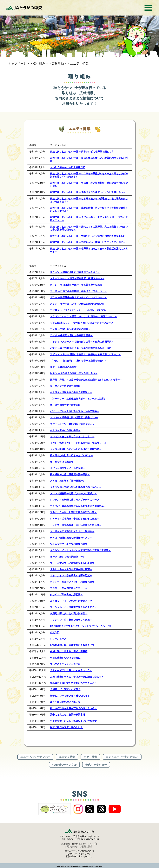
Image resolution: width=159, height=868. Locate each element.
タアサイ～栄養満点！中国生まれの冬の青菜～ (75, 519)
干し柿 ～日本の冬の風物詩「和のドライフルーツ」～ (78, 291)
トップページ (17, 64)
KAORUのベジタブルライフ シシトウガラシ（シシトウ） (81, 626)
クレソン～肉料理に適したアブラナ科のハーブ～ (76, 500)
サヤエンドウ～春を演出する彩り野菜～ (71, 576)
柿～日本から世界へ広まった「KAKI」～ (72, 456)
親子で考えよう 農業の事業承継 (68, 715)
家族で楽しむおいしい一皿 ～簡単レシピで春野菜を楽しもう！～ (84, 152)
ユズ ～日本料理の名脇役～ (64, 367)
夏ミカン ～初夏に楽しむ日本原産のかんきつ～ (75, 272)
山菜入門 (55, 633)
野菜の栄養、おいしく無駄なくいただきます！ (75, 721)
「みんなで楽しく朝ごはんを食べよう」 (71, 670)
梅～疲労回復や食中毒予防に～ (66, 405)
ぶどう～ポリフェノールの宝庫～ (68, 468)
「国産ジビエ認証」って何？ (65, 689)
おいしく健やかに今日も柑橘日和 (68, 167)
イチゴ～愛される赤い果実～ (65, 430)
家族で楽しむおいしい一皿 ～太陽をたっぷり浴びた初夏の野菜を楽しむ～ (89, 236)
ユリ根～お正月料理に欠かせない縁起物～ (72, 531)
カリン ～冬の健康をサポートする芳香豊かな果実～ (77, 285)
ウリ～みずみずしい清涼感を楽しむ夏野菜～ (73, 563)
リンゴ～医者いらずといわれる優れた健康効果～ (76, 449)
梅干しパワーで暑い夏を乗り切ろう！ (70, 696)
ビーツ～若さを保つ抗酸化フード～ (69, 557)
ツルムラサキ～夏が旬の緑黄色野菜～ (70, 544)
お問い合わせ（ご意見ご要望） (80, 846)
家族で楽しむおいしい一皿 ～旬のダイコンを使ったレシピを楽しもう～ (88, 192)
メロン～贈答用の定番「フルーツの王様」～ (73, 494)
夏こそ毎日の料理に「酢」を (65, 702)
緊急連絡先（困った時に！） (79, 856)
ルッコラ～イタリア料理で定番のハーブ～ (72, 601)
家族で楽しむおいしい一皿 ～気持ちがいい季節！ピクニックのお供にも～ (89, 242)
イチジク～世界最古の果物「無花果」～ (71, 392)
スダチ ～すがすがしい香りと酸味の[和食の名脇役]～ (78, 304)
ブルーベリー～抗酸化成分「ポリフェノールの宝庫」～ (79, 399)
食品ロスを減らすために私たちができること (73, 683)
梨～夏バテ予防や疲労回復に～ (66, 386)
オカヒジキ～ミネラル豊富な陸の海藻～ (71, 569)
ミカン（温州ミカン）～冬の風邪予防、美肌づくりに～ (79, 443)
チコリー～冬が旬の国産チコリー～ (69, 588)
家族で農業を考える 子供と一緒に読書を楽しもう (77, 677)
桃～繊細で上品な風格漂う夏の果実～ (70, 475)
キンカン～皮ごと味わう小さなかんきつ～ (72, 437)
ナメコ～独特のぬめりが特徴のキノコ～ (71, 538)
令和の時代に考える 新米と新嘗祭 (69, 651)
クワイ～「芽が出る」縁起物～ (66, 595)
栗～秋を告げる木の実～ (63, 462)
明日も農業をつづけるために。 (66, 658)
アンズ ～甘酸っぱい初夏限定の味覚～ (70, 329)
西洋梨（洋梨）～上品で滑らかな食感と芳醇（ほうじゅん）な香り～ (86, 380)
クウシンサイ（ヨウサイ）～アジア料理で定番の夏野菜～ (80, 550)
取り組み (39, 64)
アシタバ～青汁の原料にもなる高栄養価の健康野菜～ (78, 506)
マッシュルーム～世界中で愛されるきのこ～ (73, 607)
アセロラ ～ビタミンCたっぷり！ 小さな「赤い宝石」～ (80, 310)
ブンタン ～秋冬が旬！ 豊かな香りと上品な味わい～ (78, 361)
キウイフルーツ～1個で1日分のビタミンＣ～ (73, 424)
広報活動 (58, 64)
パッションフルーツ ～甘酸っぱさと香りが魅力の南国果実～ (82, 342)
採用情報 (66, 844)
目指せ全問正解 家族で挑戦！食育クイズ (72, 645)
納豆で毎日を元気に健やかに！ (66, 727)
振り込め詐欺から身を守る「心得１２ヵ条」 (73, 708)
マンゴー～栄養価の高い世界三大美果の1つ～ (74, 418)
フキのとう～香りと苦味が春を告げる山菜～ (73, 512)
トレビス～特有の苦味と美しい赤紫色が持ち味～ (76, 525)
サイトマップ (89, 844)
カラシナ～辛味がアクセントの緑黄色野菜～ (73, 582)
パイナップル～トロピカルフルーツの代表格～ (75, 411)
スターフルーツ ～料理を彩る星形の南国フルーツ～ (77, 278)
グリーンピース (58, 639)
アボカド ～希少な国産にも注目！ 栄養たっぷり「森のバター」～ (85, 354)
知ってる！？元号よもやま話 (65, 664)
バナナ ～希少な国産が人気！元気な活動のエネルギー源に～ (82, 348)
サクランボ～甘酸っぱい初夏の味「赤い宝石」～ (76, 487)
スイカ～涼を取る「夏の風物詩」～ (69, 481)
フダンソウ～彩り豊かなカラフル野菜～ (71, 620)
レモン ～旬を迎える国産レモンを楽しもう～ (74, 373)
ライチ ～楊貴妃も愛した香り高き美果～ (71, 335)
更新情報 (76, 844)
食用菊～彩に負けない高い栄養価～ (69, 614)
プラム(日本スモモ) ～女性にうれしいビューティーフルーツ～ (83, 323)
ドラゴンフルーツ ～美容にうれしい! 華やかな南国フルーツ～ (83, 316)
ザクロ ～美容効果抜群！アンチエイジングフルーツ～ (78, 297)
